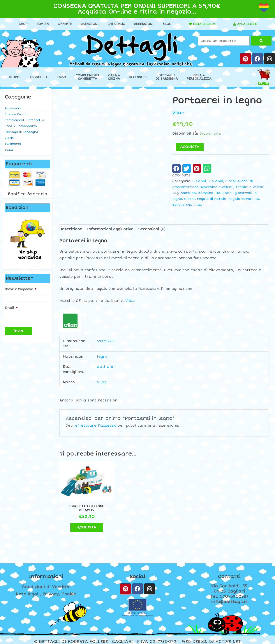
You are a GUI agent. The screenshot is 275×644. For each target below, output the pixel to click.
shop (187, 205)
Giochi (15, 77)
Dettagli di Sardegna (21, 132)
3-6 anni (216, 181)
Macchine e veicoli (217, 187)
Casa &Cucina (114, 77)
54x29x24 (105, 341)
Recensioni (142, 24)
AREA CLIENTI (247, 24)
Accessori (138, 77)
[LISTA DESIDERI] (188, 24)
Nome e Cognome (20, 289)
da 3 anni (106, 367)
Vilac (178, 113)
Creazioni (88, 24)
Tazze (62, 77)
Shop (22, 24)
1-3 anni (199, 181)
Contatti (229, 573)
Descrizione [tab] (71, 229)
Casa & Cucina (16, 114)
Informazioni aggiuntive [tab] (110, 229)
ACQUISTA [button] (84, 523)
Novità (41, 24)
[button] (177, 168)
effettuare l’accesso (96, 426)
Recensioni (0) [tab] (152, 229)
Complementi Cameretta (24, 120)
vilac (198, 205)
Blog (165, 24)
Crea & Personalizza (21, 126)
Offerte (63, 24)
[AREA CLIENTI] (233, 24)
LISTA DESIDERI (203, 24)
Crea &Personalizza (199, 77)
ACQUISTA (190, 147)
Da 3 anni (224, 193)
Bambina (188, 193)
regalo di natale (212, 199)
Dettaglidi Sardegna (167, 77)
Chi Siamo (115, 24)
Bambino (206, 193)
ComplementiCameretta (87, 77)
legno (102, 357)
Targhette (39, 77)
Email (11, 308)
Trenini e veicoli (250, 187)
